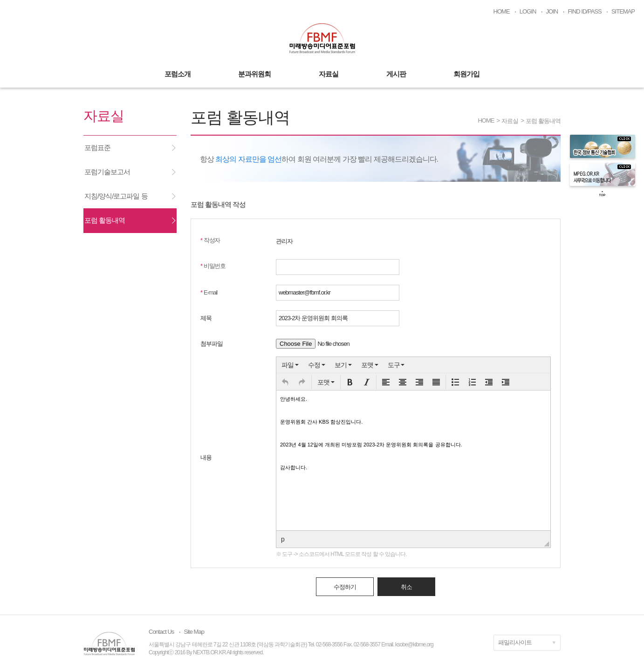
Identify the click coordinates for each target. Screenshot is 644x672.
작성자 (210, 240)
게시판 (396, 74)
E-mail (209, 292)
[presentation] (290, 365)
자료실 (329, 74)
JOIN (552, 11)
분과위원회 (254, 74)
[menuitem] (290, 365)
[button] (285, 382)
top (603, 194)
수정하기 (345, 587)
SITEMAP (623, 11)
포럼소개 (178, 74)
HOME (502, 11)
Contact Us (161, 632)
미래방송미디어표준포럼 (322, 38)
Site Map (194, 632)
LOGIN (528, 11)
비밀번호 (213, 266)
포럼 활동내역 (543, 121)
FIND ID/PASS (584, 11)
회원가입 (466, 74)
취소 (406, 587)
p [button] (283, 539)
